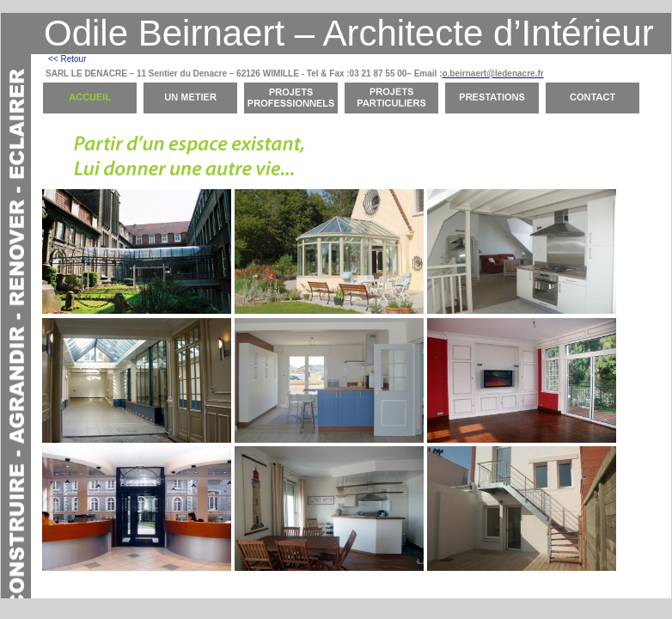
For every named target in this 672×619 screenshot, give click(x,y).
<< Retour (67, 59)
